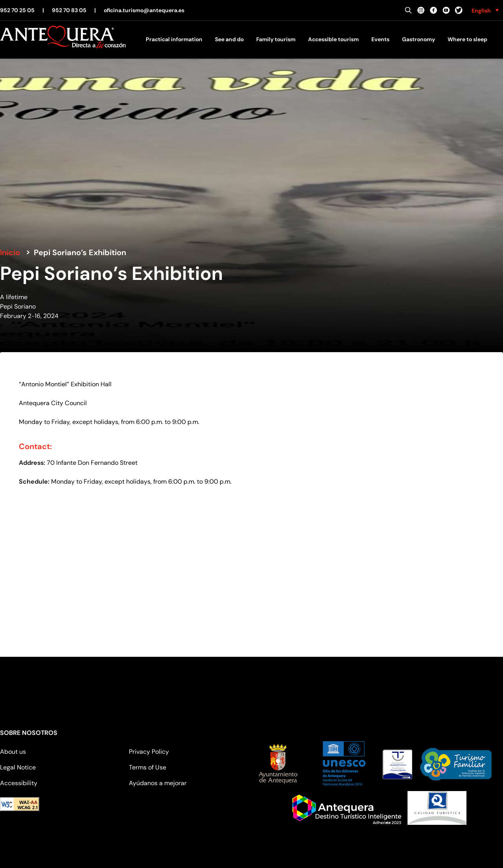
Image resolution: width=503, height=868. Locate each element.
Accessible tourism (333, 39)
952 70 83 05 (69, 10)
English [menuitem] (481, 11)
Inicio (10, 252)
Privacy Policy (149, 752)
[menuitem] (485, 10)
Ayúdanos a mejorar (158, 783)
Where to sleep (467, 39)
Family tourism (276, 39)
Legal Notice (18, 767)
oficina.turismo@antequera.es (144, 10)
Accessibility (19, 783)
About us (13, 752)
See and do (229, 39)
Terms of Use (148, 767)
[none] (485, 10)
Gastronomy (419, 39)
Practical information (174, 39)
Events (380, 39)
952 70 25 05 (17, 10)
